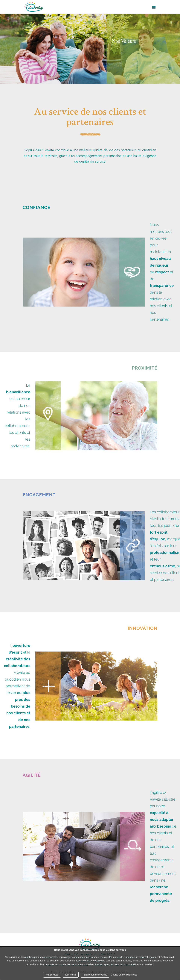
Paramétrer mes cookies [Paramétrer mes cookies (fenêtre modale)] (95, 975)
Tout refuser (71, 975)
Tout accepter (52, 975)
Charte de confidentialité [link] (124, 975)
